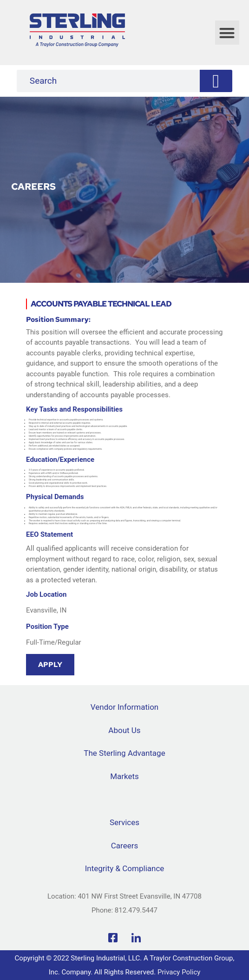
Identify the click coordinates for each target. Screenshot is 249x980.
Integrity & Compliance (125, 868)
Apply (50, 665)
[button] (227, 33)
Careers (124, 846)
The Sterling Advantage (124, 753)
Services (124, 822)
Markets (124, 776)
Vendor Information (124, 707)
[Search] (216, 81)
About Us (124, 730)
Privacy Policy (179, 972)
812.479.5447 (136, 910)
